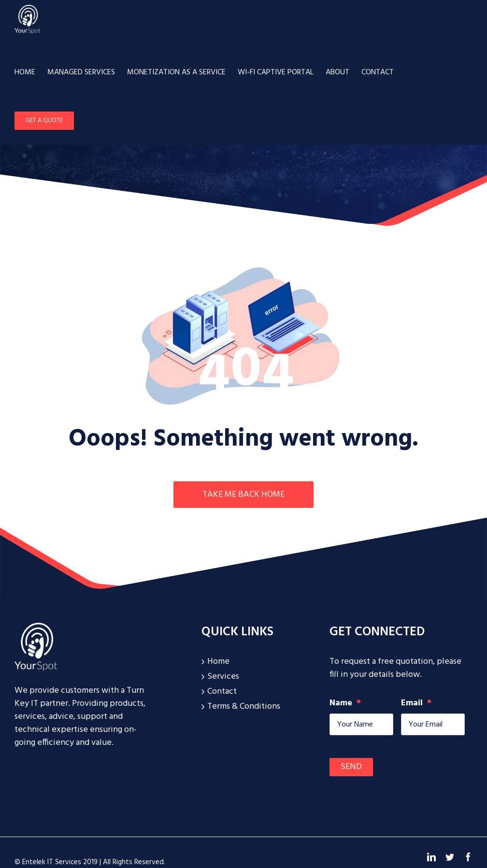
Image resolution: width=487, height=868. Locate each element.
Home (218, 662)
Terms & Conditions (244, 707)
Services (223, 677)
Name (345, 703)
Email (416, 703)
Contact (222, 692)
